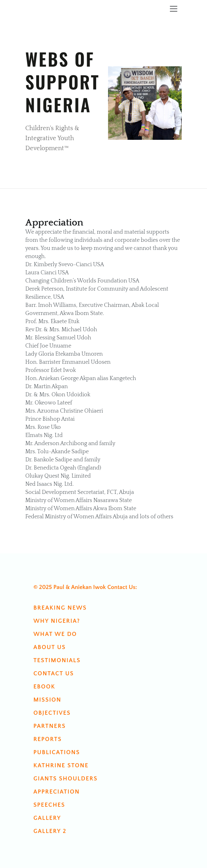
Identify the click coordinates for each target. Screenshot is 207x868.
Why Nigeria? (57, 621)
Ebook (44, 687)
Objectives (52, 713)
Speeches (49, 805)
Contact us (54, 674)
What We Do (55, 634)
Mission (47, 700)
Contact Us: (122, 587)
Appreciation (57, 792)
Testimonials (57, 660)
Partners (49, 726)
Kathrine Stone (61, 766)
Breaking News (60, 608)
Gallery (47, 818)
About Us (50, 647)
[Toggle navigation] (174, 9)
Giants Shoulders (66, 779)
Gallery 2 (50, 831)
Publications (57, 752)
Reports (48, 739)
